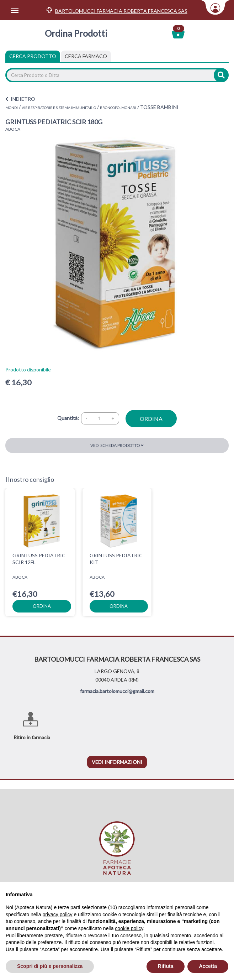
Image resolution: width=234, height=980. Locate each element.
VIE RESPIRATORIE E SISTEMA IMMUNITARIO (59, 108)
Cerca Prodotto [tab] (33, 56)
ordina (151, 419)
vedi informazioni (117, 762)
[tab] (86, 56)
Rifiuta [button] (166, 966)
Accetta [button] (208, 966)
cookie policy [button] (129, 928)
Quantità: (68, 418)
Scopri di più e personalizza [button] (50, 966)
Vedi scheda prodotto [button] (117, 445)
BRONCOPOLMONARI (118, 108)
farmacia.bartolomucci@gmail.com (117, 691)
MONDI (12, 108)
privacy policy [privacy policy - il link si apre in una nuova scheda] (58, 914)
